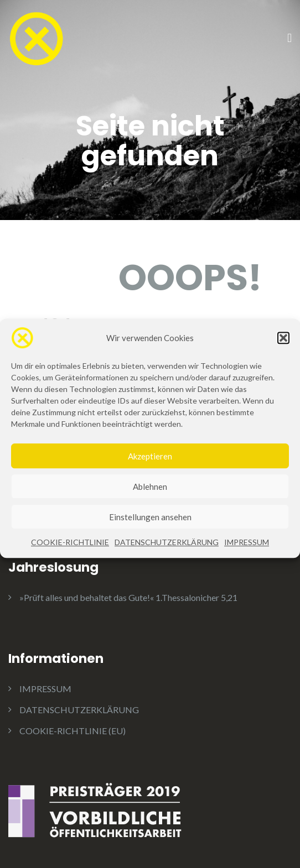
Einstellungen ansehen (150, 526)
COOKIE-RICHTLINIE (70, 551)
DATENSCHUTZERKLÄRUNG (167, 551)
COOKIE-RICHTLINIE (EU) (73, 731)
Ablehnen (150, 495)
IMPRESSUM (247, 551)
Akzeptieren (150, 465)
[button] (283, 347)
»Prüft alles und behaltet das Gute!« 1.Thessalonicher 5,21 (128, 597)
